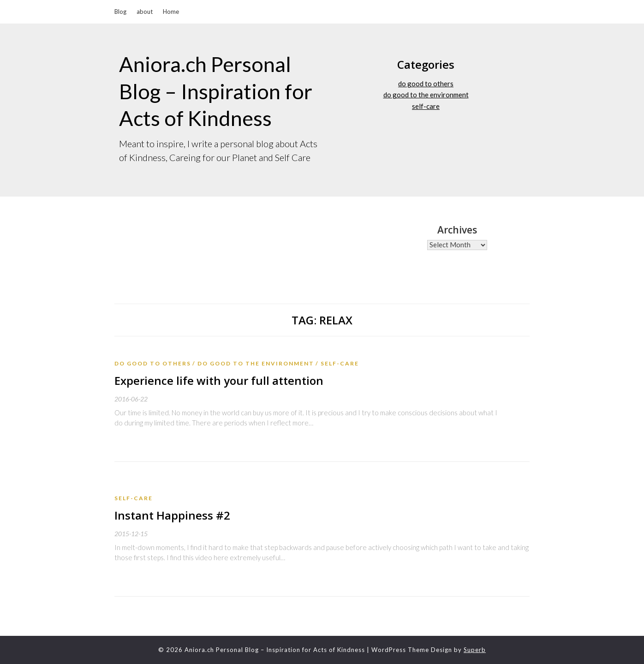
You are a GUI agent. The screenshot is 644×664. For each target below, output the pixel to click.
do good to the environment (426, 95)
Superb (475, 650)
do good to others (426, 84)
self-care (426, 106)
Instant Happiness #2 (172, 515)
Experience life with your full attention (219, 380)
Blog (120, 12)
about (145, 12)
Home (171, 12)
